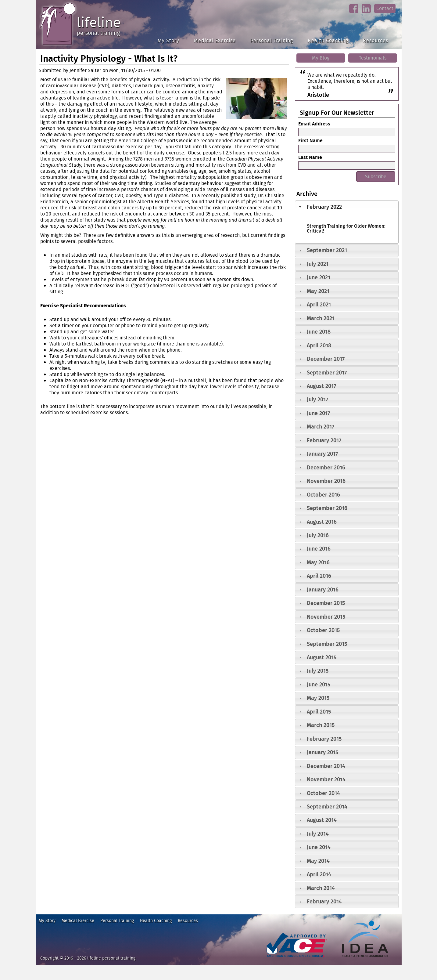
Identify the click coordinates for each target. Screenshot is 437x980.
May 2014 (318, 861)
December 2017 (326, 359)
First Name (310, 140)
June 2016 (319, 549)
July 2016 (318, 535)
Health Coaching (328, 40)
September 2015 (327, 644)
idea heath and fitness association (362, 960)
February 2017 (324, 440)
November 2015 (326, 617)
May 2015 (318, 698)
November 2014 (326, 779)
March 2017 (321, 427)
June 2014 (319, 847)
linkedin (366, 13)
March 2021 (321, 318)
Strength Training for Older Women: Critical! (346, 228)
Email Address (314, 124)
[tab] (347, 207)
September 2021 (327, 250)
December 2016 (326, 467)
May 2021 (318, 291)
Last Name (310, 157)
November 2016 (326, 481)
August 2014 (322, 820)
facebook (354, 13)
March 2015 (321, 725)
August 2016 (322, 522)
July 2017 (317, 399)
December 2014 (326, 766)
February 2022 (324, 207)
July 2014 (318, 834)
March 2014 (321, 888)
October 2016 (323, 495)
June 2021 (319, 277)
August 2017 (321, 386)
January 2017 (322, 454)
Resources (376, 40)
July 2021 (318, 264)
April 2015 (319, 712)
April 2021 (319, 304)
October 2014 (323, 793)
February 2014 (324, 901)
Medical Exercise (215, 40)
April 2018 (319, 345)
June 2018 (319, 332)
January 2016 (323, 589)
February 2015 (324, 739)
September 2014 (327, 806)
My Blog (321, 58)
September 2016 (327, 508)
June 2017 (318, 413)
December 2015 (326, 603)
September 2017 (327, 372)
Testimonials (373, 58)
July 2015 (318, 671)
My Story (168, 40)
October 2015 (323, 630)
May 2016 (318, 562)
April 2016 (319, 576)
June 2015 (319, 684)
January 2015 (322, 752)
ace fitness (275, 960)
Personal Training (272, 40)
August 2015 (322, 657)
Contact (385, 8)
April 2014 (319, 874)
